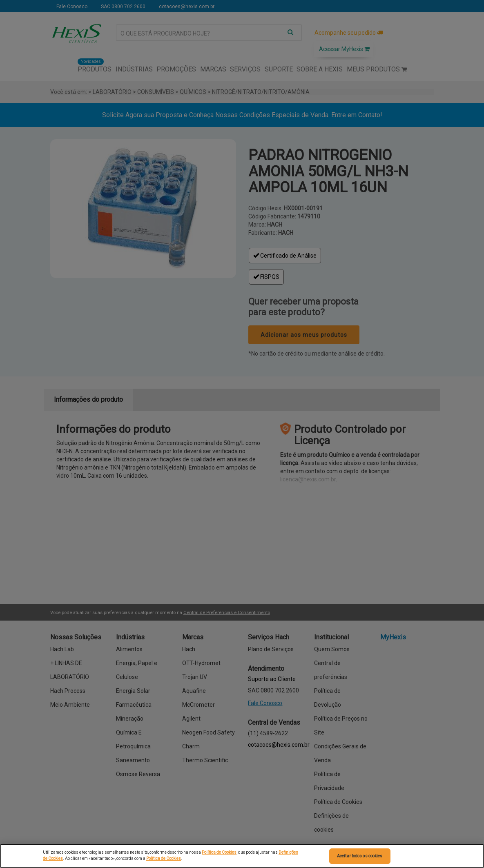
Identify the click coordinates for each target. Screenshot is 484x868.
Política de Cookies (219, 852)
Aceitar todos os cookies (360, 856)
